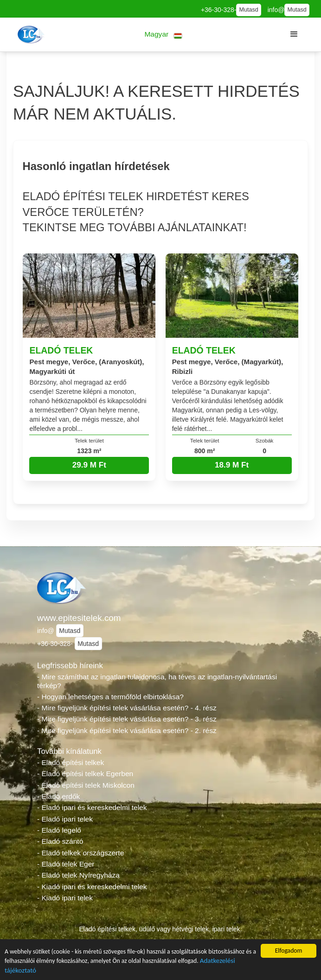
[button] (164, 35)
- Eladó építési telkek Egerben (85, 774)
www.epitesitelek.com (79, 618)
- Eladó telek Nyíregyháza (78, 875)
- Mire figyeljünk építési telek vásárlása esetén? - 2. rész (127, 730)
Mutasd (248, 10)
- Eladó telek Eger (66, 864)
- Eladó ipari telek (65, 819)
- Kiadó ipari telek (65, 898)
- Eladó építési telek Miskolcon (86, 785)
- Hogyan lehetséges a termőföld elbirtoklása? (110, 697)
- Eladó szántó (60, 841)
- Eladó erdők (58, 796)
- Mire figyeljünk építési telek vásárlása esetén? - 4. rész (127, 708)
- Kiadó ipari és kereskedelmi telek (92, 887)
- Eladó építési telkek (71, 762)
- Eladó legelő (59, 830)
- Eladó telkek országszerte (80, 853)
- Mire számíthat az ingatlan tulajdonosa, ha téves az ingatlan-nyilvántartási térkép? (157, 681)
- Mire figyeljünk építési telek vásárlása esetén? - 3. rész (127, 719)
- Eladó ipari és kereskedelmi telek (92, 807)
